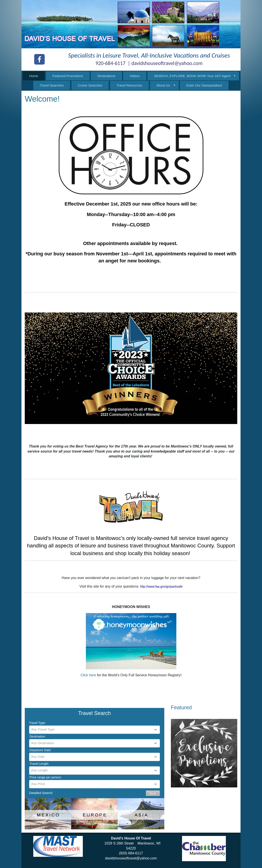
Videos (135, 76)
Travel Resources (129, 85)
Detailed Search (41, 793)
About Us (163, 85)
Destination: (38, 736)
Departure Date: (41, 750)
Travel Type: (37, 723)
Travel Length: (39, 764)
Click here (88, 675)
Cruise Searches (90, 85)
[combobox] (95, 730)
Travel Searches (52, 85)
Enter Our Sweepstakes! (204, 85)
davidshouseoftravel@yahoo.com (131, 858)
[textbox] (95, 729)
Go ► (153, 793)
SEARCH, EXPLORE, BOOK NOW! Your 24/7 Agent (192, 76)
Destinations (106, 76)
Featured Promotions (68, 76)
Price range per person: (46, 777)
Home (34, 76)
